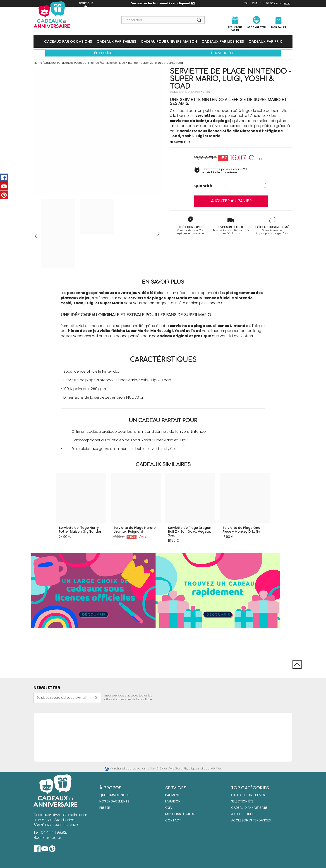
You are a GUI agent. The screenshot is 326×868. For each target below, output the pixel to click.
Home (38, 63)
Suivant (158, 234)
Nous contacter (47, 838)
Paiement (173, 795)
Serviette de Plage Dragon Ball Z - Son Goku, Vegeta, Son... (190, 532)
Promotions (104, 53)
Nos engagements (114, 801)
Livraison (173, 801)
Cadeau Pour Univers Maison (169, 41)
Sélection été (242, 801)
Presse (105, 808)
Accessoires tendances (251, 820)
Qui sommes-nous (114, 795)
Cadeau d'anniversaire (249, 808)
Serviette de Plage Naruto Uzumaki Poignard (135, 530)
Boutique (86, 3)
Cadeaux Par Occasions (68, 41)
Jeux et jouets (243, 814)
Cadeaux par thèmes (248, 795)
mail (287, 3)
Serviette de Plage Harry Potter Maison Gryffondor (80, 530)
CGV (169, 808)
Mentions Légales (180, 814)
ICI (193, 3)
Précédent (36, 236)
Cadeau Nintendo (87, 63)
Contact (173, 820)
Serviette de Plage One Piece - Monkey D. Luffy (241, 530)
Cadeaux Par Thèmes (116, 41)
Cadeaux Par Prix (265, 41)
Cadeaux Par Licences (223, 41)
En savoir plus (180, 142)
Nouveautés (222, 53)
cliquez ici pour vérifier (205, 768)
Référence (178, 92)
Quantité (203, 186)
